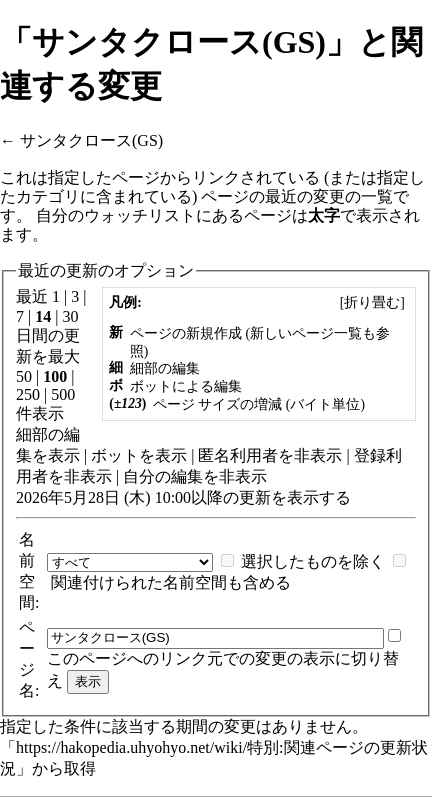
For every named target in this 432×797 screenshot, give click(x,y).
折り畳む (372, 302)
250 (28, 394)
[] (372, 302)
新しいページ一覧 (306, 333)
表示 (64, 455)
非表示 (318, 455)
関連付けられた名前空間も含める (171, 582)
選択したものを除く (313, 561)
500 (63, 394)
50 (24, 376)
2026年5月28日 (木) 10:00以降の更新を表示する (183, 497)
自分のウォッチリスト (116, 215)
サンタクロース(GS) (91, 140)
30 (70, 316)
